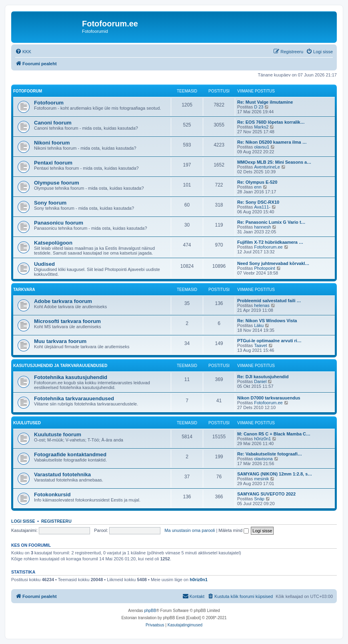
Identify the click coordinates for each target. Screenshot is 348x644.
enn (258, 187)
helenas (262, 305)
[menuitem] (23, 52)
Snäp (259, 499)
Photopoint (265, 268)
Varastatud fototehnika (62, 474)
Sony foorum (50, 203)
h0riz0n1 (262, 439)
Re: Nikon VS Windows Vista (267, 321)
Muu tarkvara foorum (60, 341)
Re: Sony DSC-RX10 (258, 202)
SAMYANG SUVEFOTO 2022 (266, 494)
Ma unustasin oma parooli (190, 530)
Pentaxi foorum (53, 163)
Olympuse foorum (57, 183)
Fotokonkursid (52, 495)
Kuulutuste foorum (58, 434)
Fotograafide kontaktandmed (70, 454)
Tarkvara (24, 290)
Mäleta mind (234, 530)
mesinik (261, 479)
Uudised (44, 264)
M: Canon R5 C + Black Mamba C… (274, 434)
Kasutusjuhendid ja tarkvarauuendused (60, 366)
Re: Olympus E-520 (257, 182)
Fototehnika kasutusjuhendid (71, 377)
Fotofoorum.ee (268, 247)
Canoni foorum (53, 123)
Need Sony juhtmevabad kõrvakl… (273, 263)
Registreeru (56, 521)
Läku (259, 325)
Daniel (260, 381)
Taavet (260, 345)
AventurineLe (267, 167)
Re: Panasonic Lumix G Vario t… (271, 222)
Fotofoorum (28, 91)
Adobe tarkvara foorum (63, 301)
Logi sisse (23, 521)
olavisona (263, 459)
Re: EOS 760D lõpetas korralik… (271, 122)
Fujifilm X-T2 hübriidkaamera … (270, 242)
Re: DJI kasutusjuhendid (263, 377)
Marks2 (261, 127)
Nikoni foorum (52, 143)
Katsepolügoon (53, 243)
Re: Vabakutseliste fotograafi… (270, 454)
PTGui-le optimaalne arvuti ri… (269, 341)
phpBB (150, 611)
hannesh (262, 227)
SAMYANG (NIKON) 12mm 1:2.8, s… (275, 474)
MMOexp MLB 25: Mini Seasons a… (274, 162)
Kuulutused (27, 423)
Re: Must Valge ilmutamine (265, 102)
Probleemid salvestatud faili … (269, 301)
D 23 (259, 107)
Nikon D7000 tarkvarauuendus (269, 398)
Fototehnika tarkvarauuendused (74, 398)
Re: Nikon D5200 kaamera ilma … (272, 142)
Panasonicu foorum (59, 223)
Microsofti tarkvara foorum (67, 321)
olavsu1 (262, 147)
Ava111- (262, 207)
